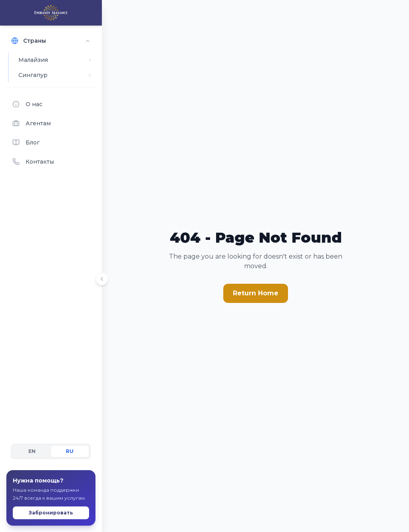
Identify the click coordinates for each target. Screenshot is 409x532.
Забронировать (51, 497)
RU (70, 436)
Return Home (256, 293)
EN (32, 436)
